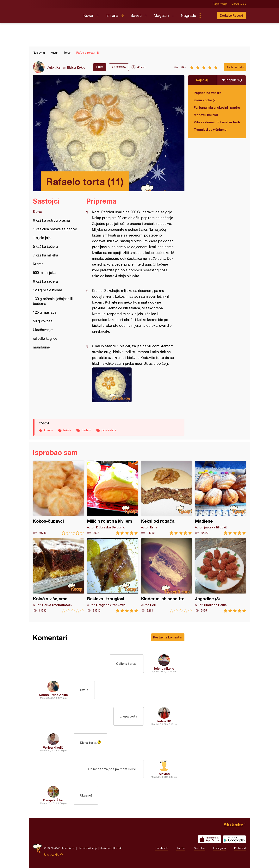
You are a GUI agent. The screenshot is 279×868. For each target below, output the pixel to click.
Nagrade (188, 15)
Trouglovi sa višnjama (210, 129)
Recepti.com (55, 14)
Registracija (220, 4)
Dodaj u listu (235, 67)
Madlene (220, 498)
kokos (49, 430)
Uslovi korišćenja (87, 848)
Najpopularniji (232, 80)
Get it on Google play (234, 839)
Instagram (219, 848)
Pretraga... (208, 15)
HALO (59, 855)
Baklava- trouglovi (113, 575)
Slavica (164, 774)
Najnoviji (202, 80)
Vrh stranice (233, 824)
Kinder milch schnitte (167, 575)
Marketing (105, 848)
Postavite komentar (168, 637)
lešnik (67, 430)
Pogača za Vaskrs (208, 93)
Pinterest (240, 848)
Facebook (161, 848)
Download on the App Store (209, 839)
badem (86, 430)
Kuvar (88, 15)
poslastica (109, 430)
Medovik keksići (206, 115)
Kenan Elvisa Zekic (71, 67)
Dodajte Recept (232, 15)
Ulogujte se (239, 4)
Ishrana (112, 15)
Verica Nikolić (53, 747)
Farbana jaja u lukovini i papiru (217, 107)
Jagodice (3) (220, 575)
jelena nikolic (164, 668)
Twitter (181, 848)
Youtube (199, 848)
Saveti (136, 15)
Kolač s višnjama (59, 575)
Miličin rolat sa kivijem (113, 498)
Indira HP (164, 721)
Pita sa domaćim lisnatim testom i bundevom (217, 122)
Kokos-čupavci (59, 498)
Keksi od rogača (167, 498)
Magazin (161, 15)
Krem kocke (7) (205, 100)
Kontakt (118, 848)
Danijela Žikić (53, 800)
